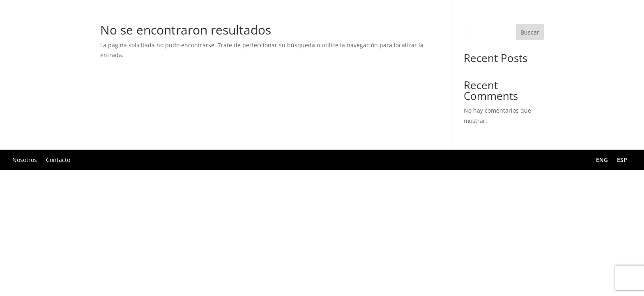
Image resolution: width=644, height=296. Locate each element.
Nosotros (25, 159)
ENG (602, 160)
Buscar (530, 32)
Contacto (58, 159)
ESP (622, 160)
